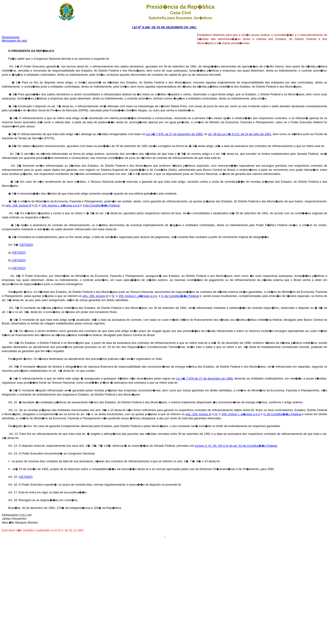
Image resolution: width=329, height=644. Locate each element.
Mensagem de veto (15, 41)
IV (113, 296)
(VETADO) (26, 245)
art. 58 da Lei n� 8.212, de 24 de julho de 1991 (240, 134)
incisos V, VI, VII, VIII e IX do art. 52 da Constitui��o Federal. (236, 446)
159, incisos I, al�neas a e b (61, 205)
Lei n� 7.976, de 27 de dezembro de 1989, (174, 134)
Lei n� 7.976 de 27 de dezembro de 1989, (205, 378)
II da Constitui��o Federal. (101, 205)
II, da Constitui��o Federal (180, 296)
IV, (36, 205)
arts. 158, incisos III (19, 205)
